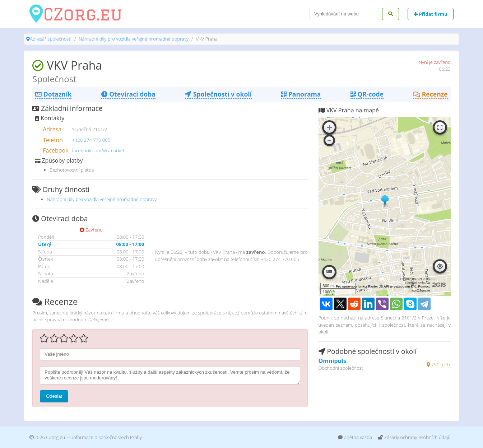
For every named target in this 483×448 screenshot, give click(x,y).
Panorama (301, 94)
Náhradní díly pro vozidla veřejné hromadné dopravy (134, 39)
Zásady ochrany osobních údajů (414, 437)
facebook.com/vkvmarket (98, 150)
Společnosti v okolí (218, 94)
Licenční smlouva (418, 283)
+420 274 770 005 (91, 140)
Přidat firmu (431, 14)
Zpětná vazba (355, 437)
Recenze (430, 94)
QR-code (367, 94)
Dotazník (53, 94)
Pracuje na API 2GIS (415, 279)
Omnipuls (332, 361)
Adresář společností (50, 39)
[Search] (344, 14)
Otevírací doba (128, 94)
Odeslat (54, 396)
